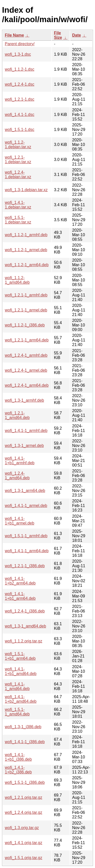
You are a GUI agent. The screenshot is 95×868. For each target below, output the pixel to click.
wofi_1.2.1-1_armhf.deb (26, 295)
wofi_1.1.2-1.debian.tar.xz (18, 145)
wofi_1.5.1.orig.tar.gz (24, 858)
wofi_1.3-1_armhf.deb (24, 400)
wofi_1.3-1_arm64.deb (25, 491)
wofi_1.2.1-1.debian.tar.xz (18, 160)
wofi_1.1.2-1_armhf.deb (26, 235)
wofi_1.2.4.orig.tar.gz (24, 812)
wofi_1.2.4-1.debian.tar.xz (18, 175)
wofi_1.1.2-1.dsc (20, 69)
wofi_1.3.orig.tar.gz (22, 828)
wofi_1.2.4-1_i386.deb (25, 611)
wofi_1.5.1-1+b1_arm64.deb (20, 656)
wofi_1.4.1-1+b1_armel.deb (20, 521)
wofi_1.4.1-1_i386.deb (25, 742)
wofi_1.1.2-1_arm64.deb (27, 265)
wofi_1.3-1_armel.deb (24, 446)
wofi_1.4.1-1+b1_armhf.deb (20, 461)
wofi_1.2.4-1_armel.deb (26, 370)
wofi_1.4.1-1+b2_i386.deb (18, 770)
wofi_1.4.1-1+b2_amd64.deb (21, 699)
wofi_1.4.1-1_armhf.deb (26, 431)
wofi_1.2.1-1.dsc (20, 99)
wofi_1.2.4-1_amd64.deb (17, 476)
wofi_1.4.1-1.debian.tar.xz (18, 205)
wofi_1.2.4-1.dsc (20, 84)
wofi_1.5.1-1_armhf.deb (26, 536)
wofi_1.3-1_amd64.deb (25, 626)
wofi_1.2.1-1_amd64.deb (17, 415)
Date (77, 35)
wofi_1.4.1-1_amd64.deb (17, 686)
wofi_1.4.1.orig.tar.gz (24, 843)
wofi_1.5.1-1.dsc (20, 130)
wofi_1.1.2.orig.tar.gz (24, 641)
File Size (58, 35)
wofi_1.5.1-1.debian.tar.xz (18, 220)
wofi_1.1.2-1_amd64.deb (17, 280)
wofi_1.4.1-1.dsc (20, 115)
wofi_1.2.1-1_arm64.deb (27, 340)
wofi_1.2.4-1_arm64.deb (27, 385)
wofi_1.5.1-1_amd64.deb (17, 712)
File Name (14, 35)
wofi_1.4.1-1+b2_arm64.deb (20, 581)
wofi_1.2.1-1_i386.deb (25, 566)
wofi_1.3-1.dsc (18, 54)
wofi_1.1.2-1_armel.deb (26, 250)
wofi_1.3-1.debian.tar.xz (26, 190)
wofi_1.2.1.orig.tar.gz (24, 797)
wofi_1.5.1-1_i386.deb (25, 782)
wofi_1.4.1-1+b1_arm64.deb (20, 596)
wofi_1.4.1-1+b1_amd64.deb (21, 671)
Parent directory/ (20, 44)
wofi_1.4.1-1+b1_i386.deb (18, 757)
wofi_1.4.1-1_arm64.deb (27, 551)
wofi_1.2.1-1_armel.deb (26, 310)
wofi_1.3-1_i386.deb (23, 727)
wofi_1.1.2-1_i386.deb (25, 325)
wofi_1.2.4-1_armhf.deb (26, 355)
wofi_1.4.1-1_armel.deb (26, 506)
